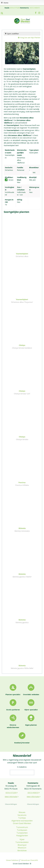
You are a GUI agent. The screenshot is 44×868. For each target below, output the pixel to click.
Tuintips (22, 818)
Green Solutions (12, 860)
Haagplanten (22, 835)
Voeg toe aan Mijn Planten (30, 38)
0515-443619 (35, 8)
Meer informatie (11, 797)
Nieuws (22, 812)
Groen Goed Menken (22, 823)
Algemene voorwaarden (22, 821)
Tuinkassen (22, 830)
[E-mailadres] (22, 772)
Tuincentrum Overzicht (29, 860)
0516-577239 (15, 8)
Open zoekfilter (12, 34)
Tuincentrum (22, 827)
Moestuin (22, 848)
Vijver (22, 839)
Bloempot (22, 845)
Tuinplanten (22, 833)
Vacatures (22, 815)
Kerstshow (22, 850)
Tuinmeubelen (22, 842)
